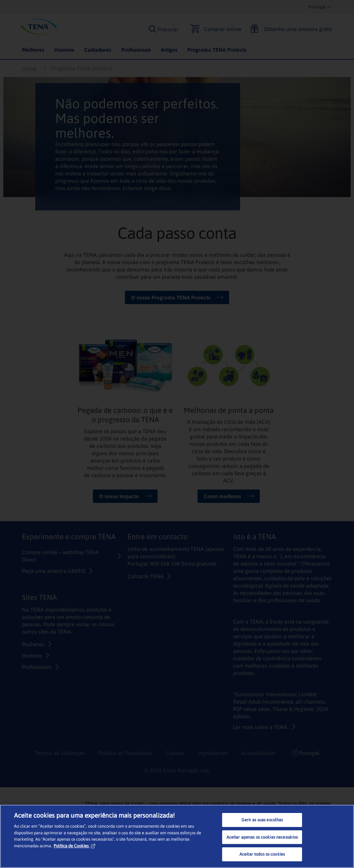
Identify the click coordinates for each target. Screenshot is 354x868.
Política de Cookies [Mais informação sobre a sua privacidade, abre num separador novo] (74, 846)
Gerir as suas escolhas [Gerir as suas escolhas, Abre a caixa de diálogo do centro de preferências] (262, 820)
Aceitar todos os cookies (262, 854)
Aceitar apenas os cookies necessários (262, 837)
